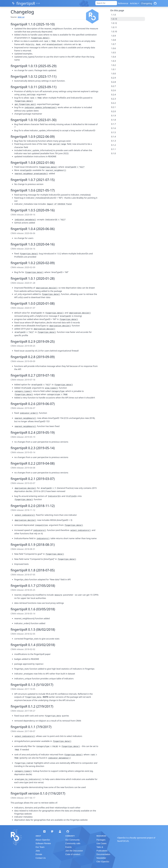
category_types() (23, 391)
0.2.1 (113, 107)
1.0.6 (113, 48)
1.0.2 (113, 65)
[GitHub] (155, 3)
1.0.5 (113, 52)
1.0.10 (114, 31)
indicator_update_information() (41, 108)
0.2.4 (113, 95)
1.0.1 (113, 69)
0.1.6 (113, 128)
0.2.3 (113, 99)
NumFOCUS (123, 841)
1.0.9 (113, 36)
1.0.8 (113, 40)
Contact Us (41, 858)
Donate (39, 854)
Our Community (72, 840)
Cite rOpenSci (103, 862)
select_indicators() (25, 515)
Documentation (103, 854)
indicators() (40, 531)
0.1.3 (113, 141)
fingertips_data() (40, 38)
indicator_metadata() (25, 220)
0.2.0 (113, 111)
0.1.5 (113, 132)
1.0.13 (114, 19)
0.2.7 (113, 86)
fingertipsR (26, 3)
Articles (134, 3)
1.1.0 (113, 15)
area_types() (51, 388)
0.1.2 (113, 145)
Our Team (40, 847)
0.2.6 (113, 90)
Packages (101, 840)
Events (68, 847)
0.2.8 (113, 82)
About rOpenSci (43, 840)
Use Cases (101, 843)
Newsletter (101, 858)
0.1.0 (113, 153)
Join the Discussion (74, 851)
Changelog (146, 3)
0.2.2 (113, 103)
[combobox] (106, 3)
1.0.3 (113, 61)
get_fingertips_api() (25, 105)
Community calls (73, 843)
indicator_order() (29, 413)
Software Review (43, 843)
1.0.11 (114, 27)
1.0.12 (114, 23)
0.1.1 (113, 149)
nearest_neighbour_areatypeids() (31, 174)
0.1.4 (113, 137)
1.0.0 (113, 73)
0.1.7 (113, 124)
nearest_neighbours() (25, 418)
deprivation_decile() (47, 288)
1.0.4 (113, 57)
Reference (123, 3)
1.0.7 (113, 44)
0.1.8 (113, 120)
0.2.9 (113, 78)
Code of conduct (73, 854)
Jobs (38, 851)
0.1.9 (113, 116)
